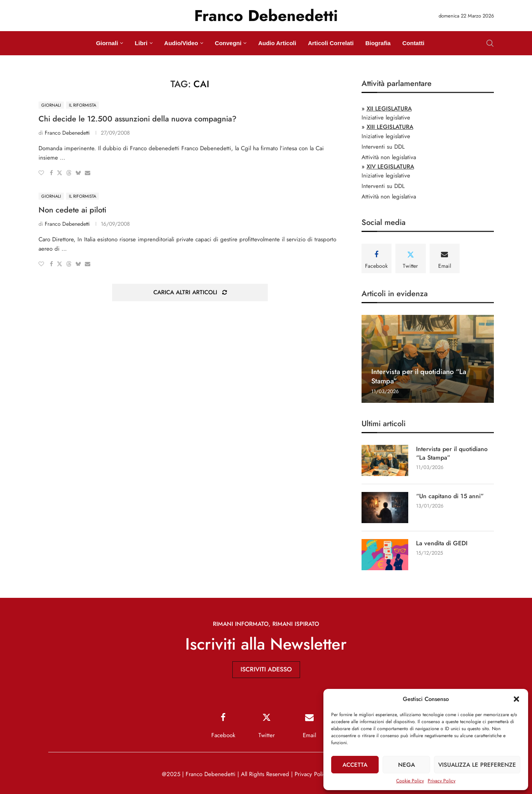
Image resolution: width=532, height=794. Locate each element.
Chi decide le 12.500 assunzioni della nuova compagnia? (138, 119)
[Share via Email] (88, 173)
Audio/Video (181, 43)
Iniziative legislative (386, 118)
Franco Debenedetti (67, 133)
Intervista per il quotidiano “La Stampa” (419, 376)
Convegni (228, 43)
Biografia (378, 43)
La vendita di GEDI (442, 543)
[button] (516, 699)
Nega (406, 765)
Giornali (107, 43)
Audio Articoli (277, 43)
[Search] (490, 43)
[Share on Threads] (69, 173)
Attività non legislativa (389, 157)
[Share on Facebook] (51, 173)
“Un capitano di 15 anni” (450, 496)
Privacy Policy (442, 781)
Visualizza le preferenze (477, 765)
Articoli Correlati (331, 43)
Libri (141, 43)
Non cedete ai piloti (72, 210)
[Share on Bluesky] (78, 173)
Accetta (355, 765)
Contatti (413, 43)
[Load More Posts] (190, 292)
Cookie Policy (410, 781)
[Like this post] (41, 173)
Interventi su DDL (383, 147)
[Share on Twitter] (60, 173)
